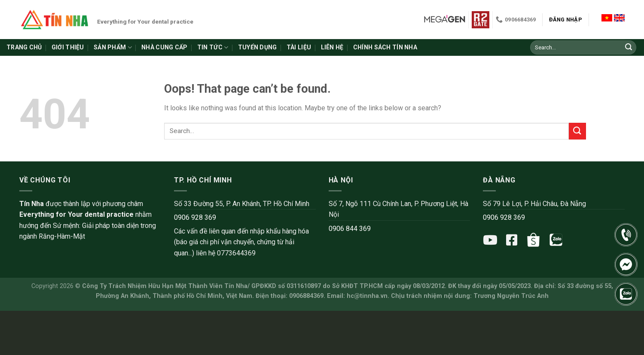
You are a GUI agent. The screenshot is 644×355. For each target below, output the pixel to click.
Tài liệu (299, 47)
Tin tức (213, 47)
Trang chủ (24, 47)
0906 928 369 (195, 217)
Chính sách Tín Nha (385, 47)
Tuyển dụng (258, 47)
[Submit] (629, 48)
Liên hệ (332, 47)
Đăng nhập (566, 20)
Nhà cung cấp (164, 47)
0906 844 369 (350, 229)
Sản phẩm (113, 47)
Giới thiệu (68, 47)
